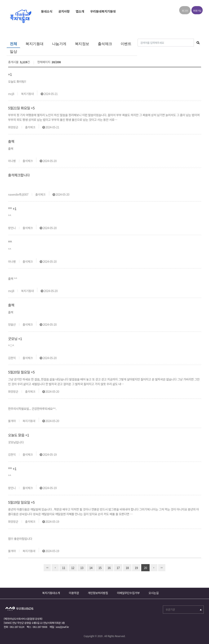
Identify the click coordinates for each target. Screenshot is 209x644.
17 (117, 567)
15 (99, 567)
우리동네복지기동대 (103, 11)
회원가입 (197, 11)
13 (80, 567)
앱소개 (80, 11)
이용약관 (74, 593)
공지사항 (64, 11)
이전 (55, 568)
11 (62, 567)
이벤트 (126, 44)
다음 (154, 568)
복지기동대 (34, 44)
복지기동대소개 (51, 593)
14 (90, 567)
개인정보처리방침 (98, 593)
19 (135, 567)
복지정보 (82, 44)
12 (71, 567)
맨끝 (162, 568)
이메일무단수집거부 (128, 593)
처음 (47, 568)
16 (108, 567)
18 (126, 567)
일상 (13, 52)
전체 (13, 44)
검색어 (137, 39)
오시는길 (154, 593)
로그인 (185, 11)
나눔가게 (59, 44)
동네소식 (47, 11)
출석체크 (105, 44)
